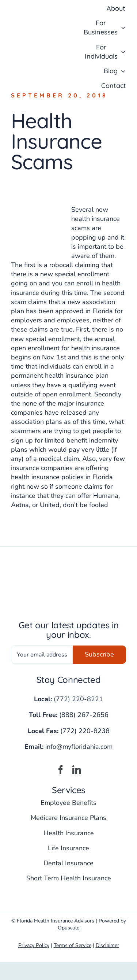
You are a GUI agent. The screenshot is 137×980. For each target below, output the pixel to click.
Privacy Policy (34, 945)
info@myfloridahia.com (79, 747)
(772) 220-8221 (78, 699)
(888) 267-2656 (84, 715)
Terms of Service (73, 945)
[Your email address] (42, 655)
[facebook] (61, 770)
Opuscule (68, 928)
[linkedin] (77, 770)
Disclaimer (107, 945)
